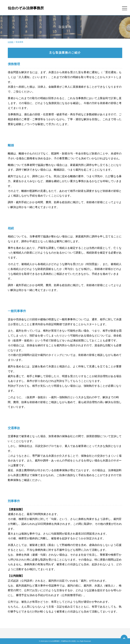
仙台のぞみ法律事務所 (26, 8)
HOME (11, 42)
